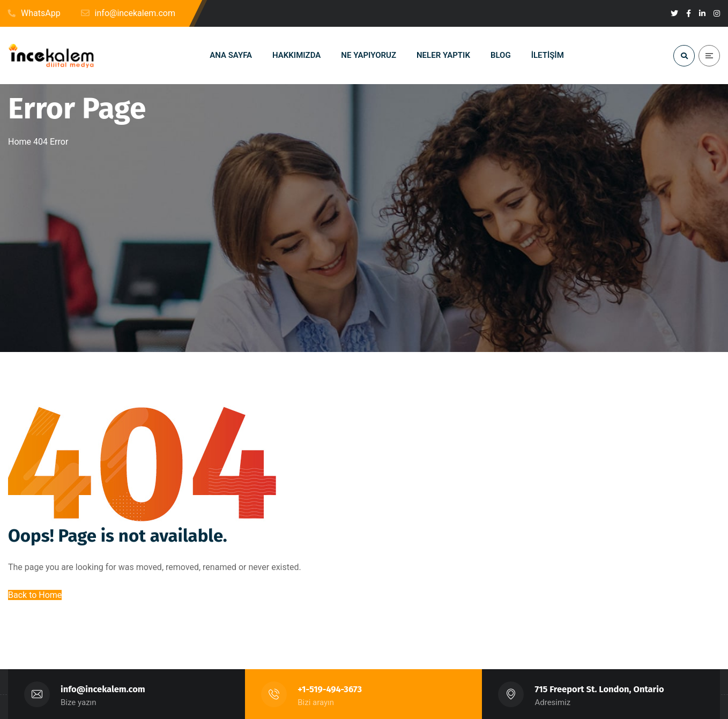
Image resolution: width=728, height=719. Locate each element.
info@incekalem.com (103, 689)
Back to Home (35, 595)
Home (20, 142)
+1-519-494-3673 (330, 689)
